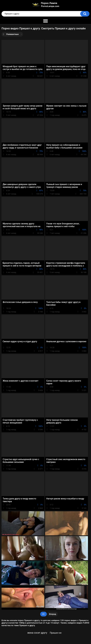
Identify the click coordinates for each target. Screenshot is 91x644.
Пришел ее (56, 633)
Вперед (53, 614)
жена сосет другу (37, 633)
